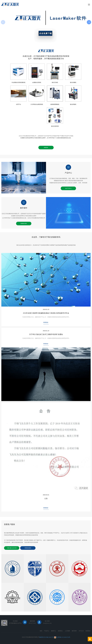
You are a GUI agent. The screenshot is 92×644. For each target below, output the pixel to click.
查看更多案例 (28, 548)
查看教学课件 (24, 224)
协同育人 (60, 631)
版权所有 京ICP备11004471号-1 (47, 637)
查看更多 (46, 148)
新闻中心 (54, 631)
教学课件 (24, 204)
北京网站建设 (47, 639)
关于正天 (81, 631)
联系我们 (88, 631)
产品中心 (68, 169)
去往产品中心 (68, 188)
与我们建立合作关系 (12, 548)
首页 (41, 631)
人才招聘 (67, 631)
